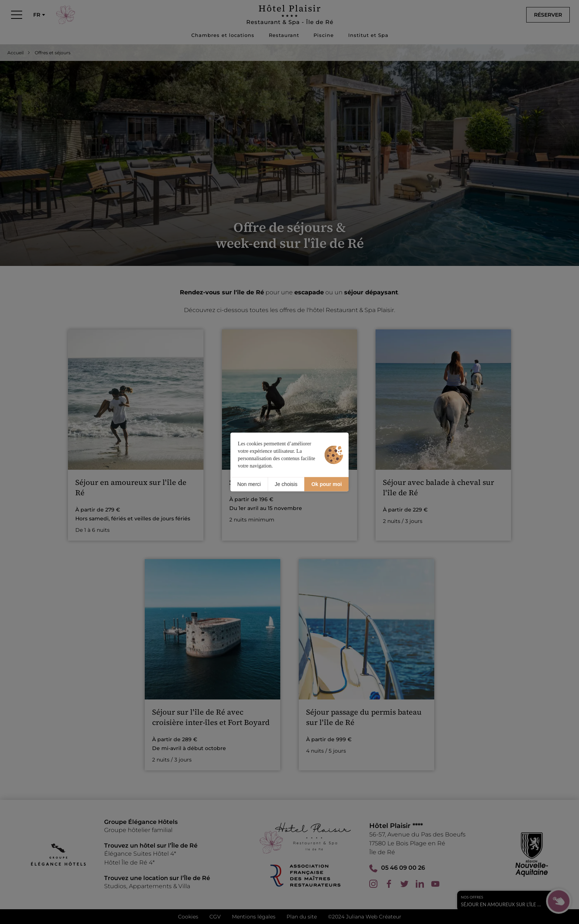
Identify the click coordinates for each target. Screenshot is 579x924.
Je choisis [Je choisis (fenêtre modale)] (286, 484)
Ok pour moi (326, 484)
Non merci (249, 484)
